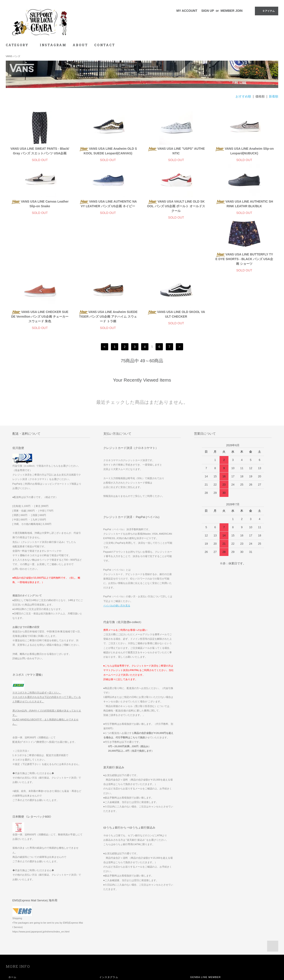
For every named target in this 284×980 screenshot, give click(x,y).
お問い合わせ (17, 955)
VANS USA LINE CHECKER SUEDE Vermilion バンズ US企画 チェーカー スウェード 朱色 (108, 264)
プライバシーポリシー (22, 949)
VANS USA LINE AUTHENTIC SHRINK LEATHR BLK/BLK (244, 204)
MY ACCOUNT (187, 11)
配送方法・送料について (23, 937)
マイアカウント (109, 930)
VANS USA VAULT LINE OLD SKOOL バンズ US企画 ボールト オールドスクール (176, 206)
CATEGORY (20, 45)
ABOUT (80, 45)
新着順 (274, 96)
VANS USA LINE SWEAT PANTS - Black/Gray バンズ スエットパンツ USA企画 (40, 151)
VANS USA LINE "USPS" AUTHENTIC (176, 151)
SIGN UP (208, 11)
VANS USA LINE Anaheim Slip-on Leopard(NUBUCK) (244, 151)
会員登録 (105, 937)
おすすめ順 (243, 96)
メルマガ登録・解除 (111, 949)
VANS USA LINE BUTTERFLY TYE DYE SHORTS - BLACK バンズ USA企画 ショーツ (40, 264)
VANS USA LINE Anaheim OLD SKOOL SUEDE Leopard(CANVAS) (108, 151)
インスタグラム (109, 924)
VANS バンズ (13, 56)
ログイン (105, 943)
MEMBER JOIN (232, 11)
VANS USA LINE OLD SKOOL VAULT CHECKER (244, 261)
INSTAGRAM (53, 45)
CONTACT (105, 45)
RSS (102, 955)
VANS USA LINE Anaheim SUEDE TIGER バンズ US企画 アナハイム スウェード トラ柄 (176, 264)
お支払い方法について (22, 930)
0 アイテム (266, 11)
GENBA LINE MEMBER (206, 924)
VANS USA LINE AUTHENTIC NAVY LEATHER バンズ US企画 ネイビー (108, 204)
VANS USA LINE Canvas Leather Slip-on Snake (40, 204)
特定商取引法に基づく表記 (25, 943)
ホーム (12, 924)
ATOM (112, 955)
